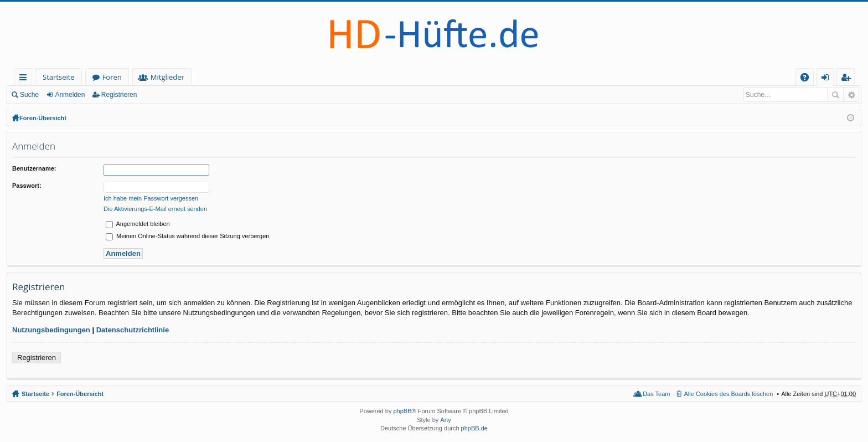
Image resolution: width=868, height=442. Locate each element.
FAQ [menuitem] (808, 79)
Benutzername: (34, 168)
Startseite (59, 77)
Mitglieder (167, 77)
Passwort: (27, 186)
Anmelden (70, 95)
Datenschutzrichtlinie (133, 330)
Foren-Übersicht (43, 118)
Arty (446, 420)
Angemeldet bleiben (138, 224)
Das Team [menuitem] (656, 394)
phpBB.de (474, 428)
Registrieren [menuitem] (848, 79)
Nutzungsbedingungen (51, 330)
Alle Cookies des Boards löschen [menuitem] (729, 394)
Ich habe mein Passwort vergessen (151, 198)
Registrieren (119, 95)
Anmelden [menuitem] (828, 79)
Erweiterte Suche (851, 95)
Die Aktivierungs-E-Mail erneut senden (155, 209)
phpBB (402, 411)
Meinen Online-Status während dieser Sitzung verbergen (187, 236)
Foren (112, 77)
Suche (29, 95)
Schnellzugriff (25, 79)
